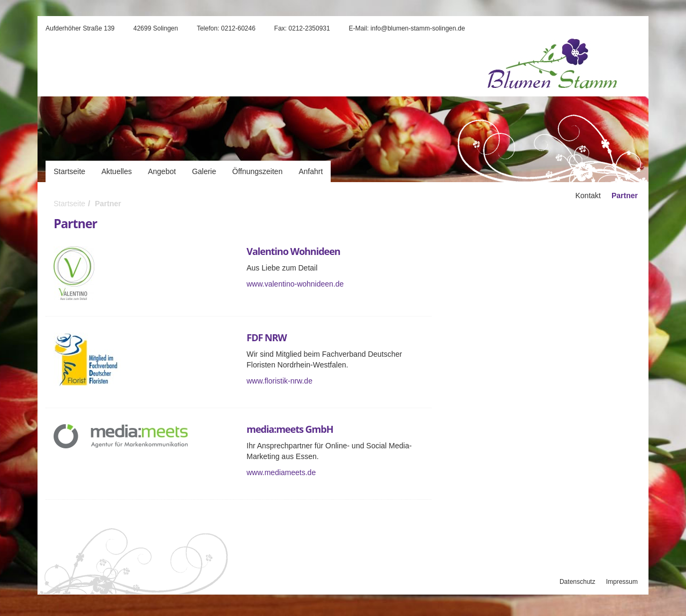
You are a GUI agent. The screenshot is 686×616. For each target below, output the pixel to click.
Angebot (162, 171)
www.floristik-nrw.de (279, 381)
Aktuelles (117, 171)
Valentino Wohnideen (293, 251)
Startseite (69, 171)
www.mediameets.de (281, 472)
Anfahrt (311, 171)
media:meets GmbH (290, 429)
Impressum (622, 582)
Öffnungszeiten (257, 171)
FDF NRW (267, 337)
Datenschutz (577, 582)
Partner (108, 204)
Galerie (204, 171)
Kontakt (588, 196)
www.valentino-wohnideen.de (295, 284)
